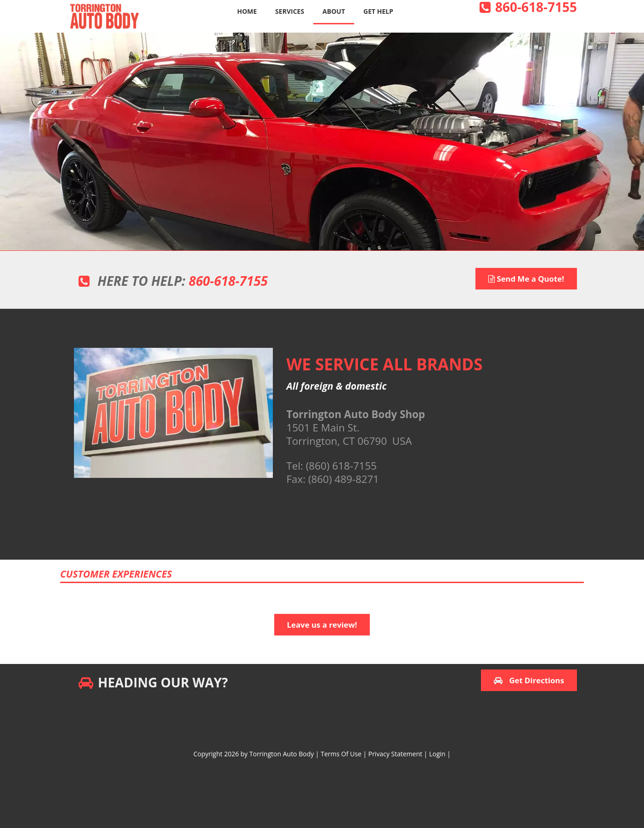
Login (437, 754)
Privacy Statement (395, 754)
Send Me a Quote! (526, 279)
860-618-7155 (228, 281)
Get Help (378, 11)
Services (290, 11)
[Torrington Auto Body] (104, 15)
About (334, 11)
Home (247, 11)
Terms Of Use (341, 754)
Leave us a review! (322, 625)
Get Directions (529, 680)
